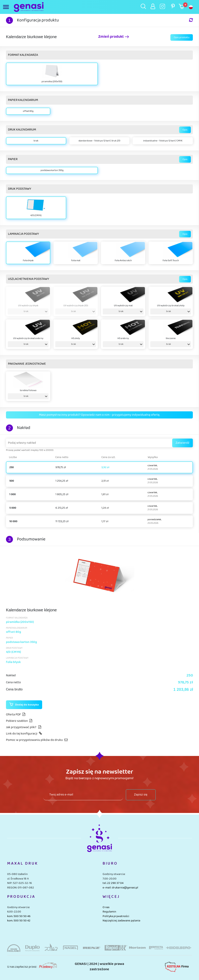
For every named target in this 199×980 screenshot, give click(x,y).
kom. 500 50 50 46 (19, 916)
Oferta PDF (16, 715)
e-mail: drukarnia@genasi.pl (120, 888)
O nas (106, 907)
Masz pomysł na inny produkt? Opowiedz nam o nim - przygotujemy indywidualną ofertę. (99, 415)
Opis (185, 130)
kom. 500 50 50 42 (19, 921)
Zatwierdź (182, 443)
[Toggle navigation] (7, 7)
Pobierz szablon (19, 721)
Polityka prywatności (116, 916)
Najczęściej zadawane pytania (121, 921)
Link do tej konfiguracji (24, 734)
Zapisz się (141, 795)
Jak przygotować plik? (24, 727)
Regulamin (109, 912)
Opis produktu (182, 37)
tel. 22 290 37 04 (113, 883)
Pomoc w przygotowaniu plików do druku (37, 740)
